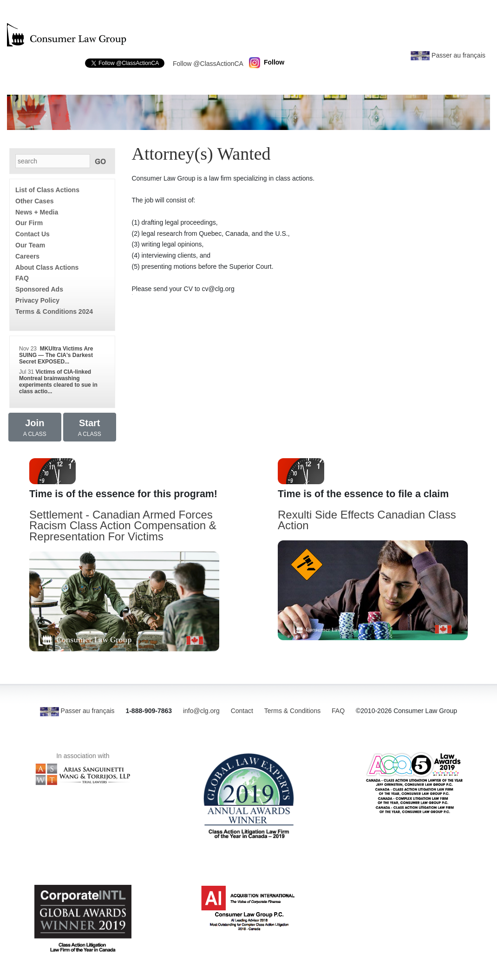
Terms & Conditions (292, 711)
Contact (242, 711)
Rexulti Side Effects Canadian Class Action (367, 520)
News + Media (37, 212)
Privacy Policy (37, 300)
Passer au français (448, 55)
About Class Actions (47, 267)
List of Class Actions (47, 190)
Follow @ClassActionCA (208, 64)
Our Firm (29, 223)
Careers (27, 256)
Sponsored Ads (39, 289)
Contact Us (33, 234)
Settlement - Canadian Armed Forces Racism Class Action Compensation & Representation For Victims (123, 526)
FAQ (22, 278)
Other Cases (34, 201)
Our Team (30, 245)
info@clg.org (201, 711)
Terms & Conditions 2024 (54, 312)
